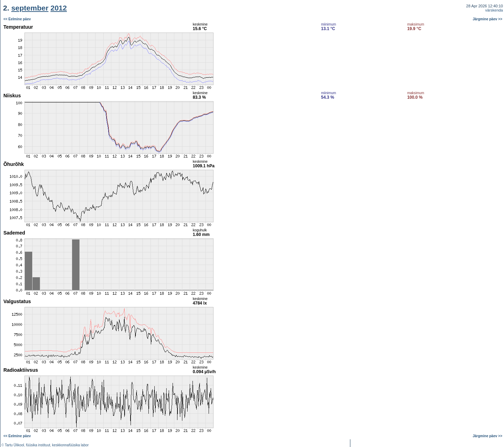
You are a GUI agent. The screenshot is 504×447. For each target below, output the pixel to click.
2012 (59, 8)
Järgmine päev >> (488, 19)
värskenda (494, 10)
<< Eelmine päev (17, 19)
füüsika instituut (38, 445)
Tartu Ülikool (15, 445)
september (30, 8)
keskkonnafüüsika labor (71, 445)
